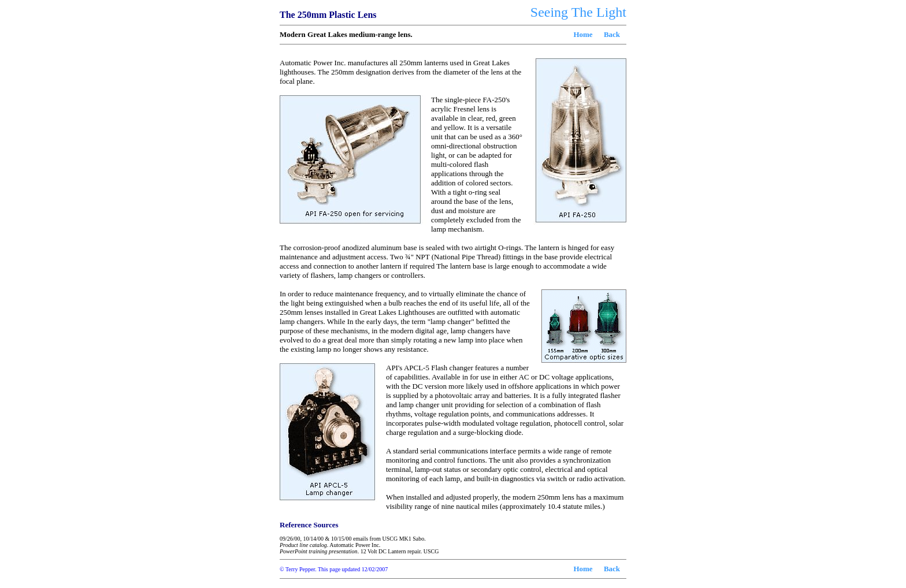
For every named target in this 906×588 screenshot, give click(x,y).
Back (612, 34)
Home (583, 34)
